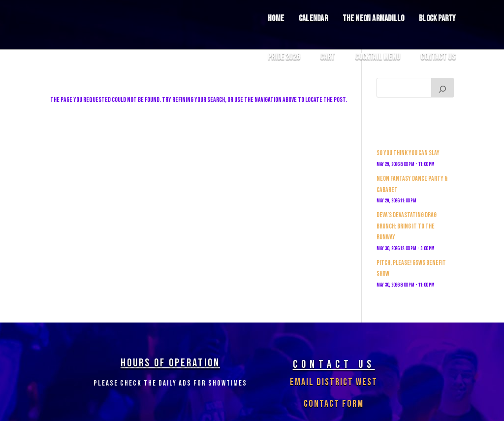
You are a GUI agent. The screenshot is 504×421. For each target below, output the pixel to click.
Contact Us (438, 57)
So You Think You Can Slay (408, 153)
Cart (327, 57)
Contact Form (334, 404)
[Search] (442, 88)
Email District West (334, 382)
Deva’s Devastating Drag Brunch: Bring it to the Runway (407, 226)
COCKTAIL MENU (378, 57)
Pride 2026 (284, 57)
